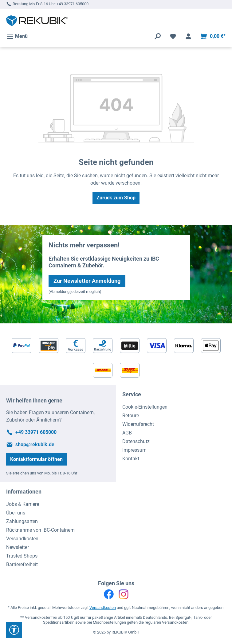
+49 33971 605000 (73, 4)
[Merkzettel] (173, 36)
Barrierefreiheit (22, 564)
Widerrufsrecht (138, 424)
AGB (127, 433)
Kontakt (131, 459)
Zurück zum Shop (116, 198)
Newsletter (18, 547)
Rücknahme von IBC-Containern (40, 530)
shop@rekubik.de (35, 444)
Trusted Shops (22, 556)
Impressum (134, 450)
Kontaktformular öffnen (36, 459)
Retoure (131, 416)
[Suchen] (158, 36)
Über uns (16, 513)
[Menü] (17, 36)
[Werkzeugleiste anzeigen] (14, 630)
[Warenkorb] (213, 36)
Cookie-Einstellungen (145, 407)
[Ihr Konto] (188, 36)
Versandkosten (22, 539)
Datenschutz (136, 441)
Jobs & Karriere (23, 504)
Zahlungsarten (22, 521)
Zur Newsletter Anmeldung (87, 281)
